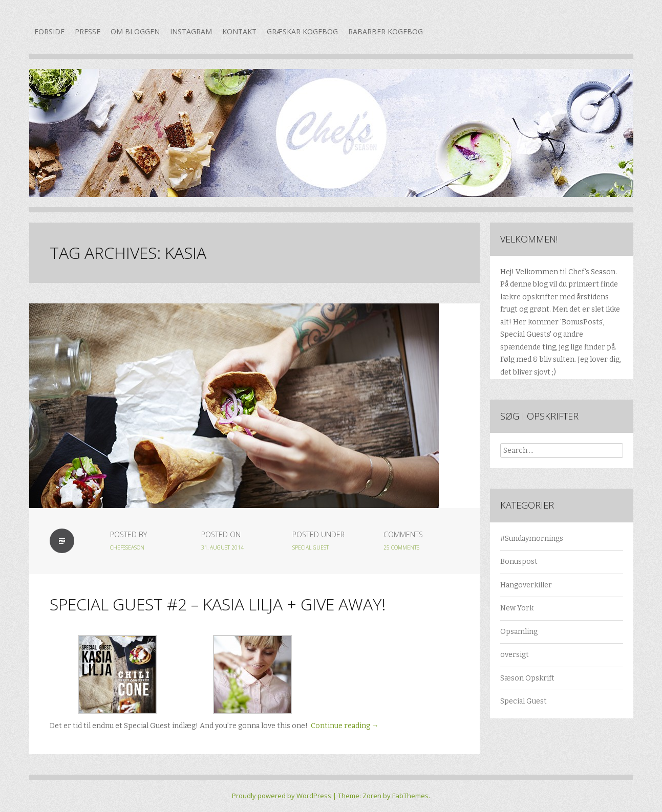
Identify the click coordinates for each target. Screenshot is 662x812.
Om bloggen (135, 31)
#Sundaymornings (532, 539)
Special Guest (311, 547)
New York (517, 608)
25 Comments (401, 547)
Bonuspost (519, 562)
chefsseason (127, 547)
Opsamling (519, 632)
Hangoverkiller (526, 585)
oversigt (515, 655)
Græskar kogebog (302, 31)
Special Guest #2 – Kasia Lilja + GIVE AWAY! (218, 604)
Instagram (191, 31)
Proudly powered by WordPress (282, 796)
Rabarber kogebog (386, 31)
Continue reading (345, 726)
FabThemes (410, 796)
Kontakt (239, 31)
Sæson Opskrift (527, 678)
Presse (88, 31)
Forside (49, 31)
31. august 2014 (222, 547)
